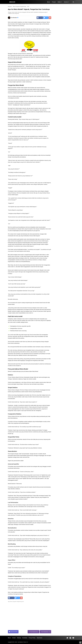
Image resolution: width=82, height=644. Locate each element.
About (49, 2)
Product (54, 2)
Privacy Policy (32, 638)
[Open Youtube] (73, 638)
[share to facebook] (40, 18)
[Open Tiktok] (67, 638)
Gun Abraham (15, 18)
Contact (14, 638)
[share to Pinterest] (50, 18)
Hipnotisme (39, 638)
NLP (23, 602)
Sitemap (19, 638)
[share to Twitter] (46, 18)
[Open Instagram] (70, 638)
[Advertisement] (30, 617)
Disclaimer (25, 638)
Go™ (27, 642)
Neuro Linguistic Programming (16, 602)
